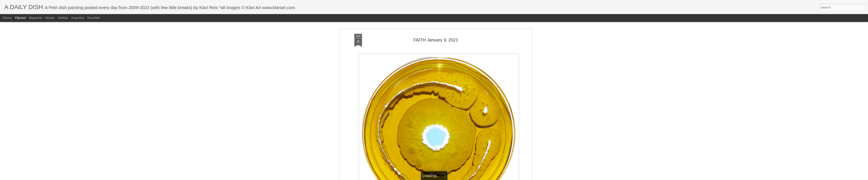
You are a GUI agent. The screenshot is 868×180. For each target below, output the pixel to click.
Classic (7, 18)
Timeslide (93, 18)
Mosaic (50, 18)
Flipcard (20, 18)
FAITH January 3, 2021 (436, 40)
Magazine (35, 18)
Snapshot (78, 18)
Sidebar (63, 18)
